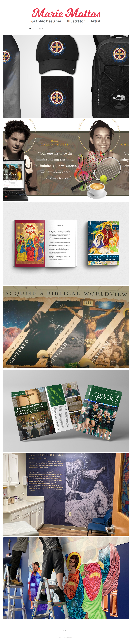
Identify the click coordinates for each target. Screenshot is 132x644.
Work (31, 29)
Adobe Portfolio (69, 638)
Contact (40, 29)
